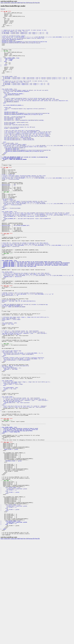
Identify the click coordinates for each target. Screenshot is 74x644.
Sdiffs (19, 3)
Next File (37, 3)
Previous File (31, 3)
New (25, 3)
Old (27, 3)
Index (2, 3)
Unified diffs (7, 3)
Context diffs (14, 3)
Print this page (3, 9)
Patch (22, 3)
